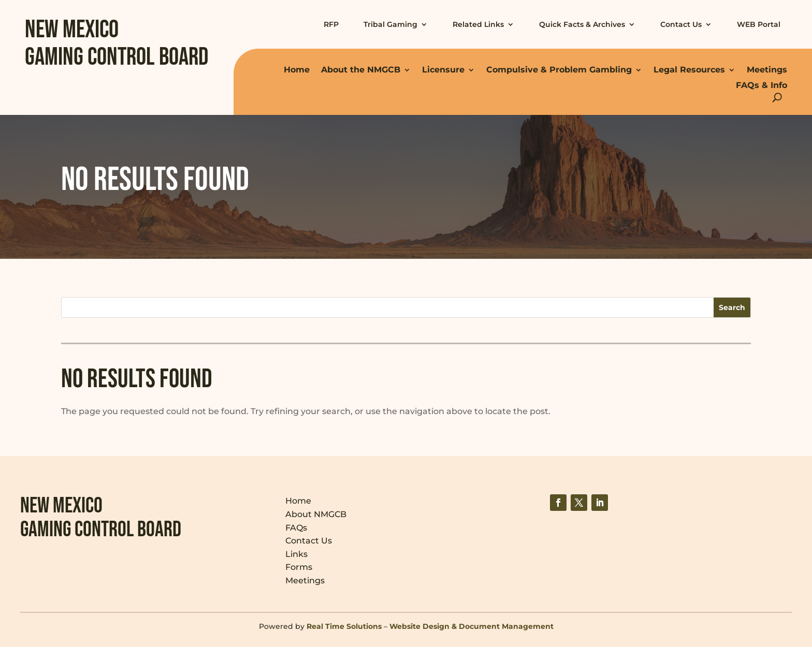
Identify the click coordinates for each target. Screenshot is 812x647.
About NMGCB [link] (316, 514)
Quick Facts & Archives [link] (582, 24)
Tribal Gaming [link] (390, 24)
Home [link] (297, 70)
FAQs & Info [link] (762, 85)
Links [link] (296, 554)
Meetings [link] (767, 70)
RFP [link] (331, 24)
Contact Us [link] (681, 24)
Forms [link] (299, 567)
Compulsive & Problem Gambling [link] (559, 70)
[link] (558, 503)
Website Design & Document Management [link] (472, 626)
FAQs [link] (296, 528)
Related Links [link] (478, 24)
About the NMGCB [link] (361, 70)
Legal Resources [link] (689, 70)
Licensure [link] (443, 70)
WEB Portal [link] (759, 24)
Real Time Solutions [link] (344, 626)
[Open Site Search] (777, 98)
